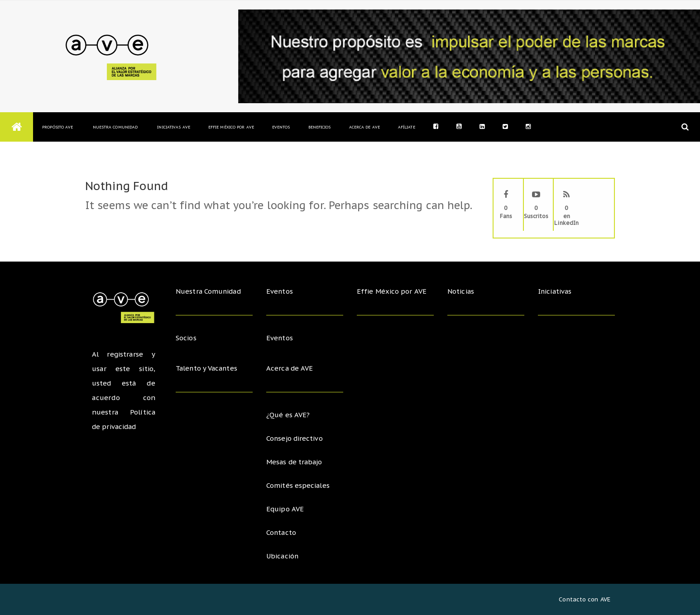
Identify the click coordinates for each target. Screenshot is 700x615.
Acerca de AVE (364, 127)
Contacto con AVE (585, 599)
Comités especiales (298, 485)
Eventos (281, 127)
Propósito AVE (58, 127)
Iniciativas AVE (174, 127)
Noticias (461, 291)
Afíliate (407, 127)
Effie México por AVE (231, 127)
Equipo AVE (285, 509)
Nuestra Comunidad (115, 127)
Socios (186, 338)
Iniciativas (556, 291)
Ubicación (283, 556)
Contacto (282, 532)
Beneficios (320, 127)
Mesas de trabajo (295, 462)
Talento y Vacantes (208, 368)
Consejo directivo (295, 438)
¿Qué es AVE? (288, 415)
